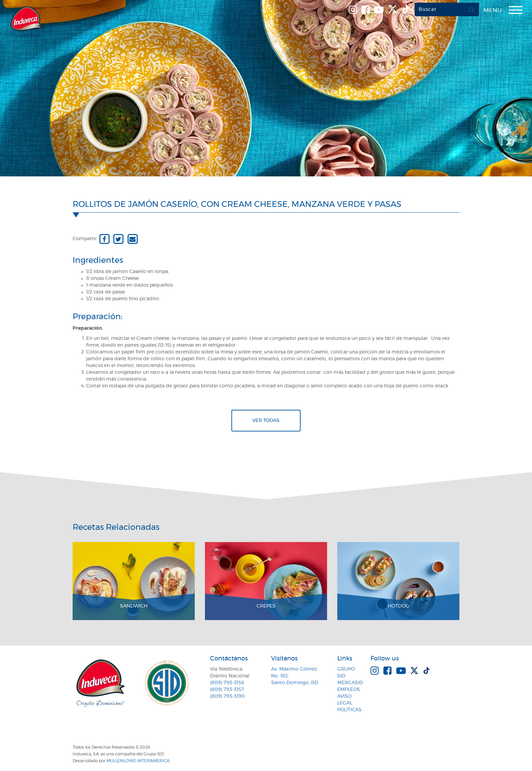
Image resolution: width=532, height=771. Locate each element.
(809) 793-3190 (227, 696)
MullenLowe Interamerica (138, 761)
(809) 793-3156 (227, 683)
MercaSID (350, 683)
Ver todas (266, 421)
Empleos (349, 690)
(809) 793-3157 (227, 690)
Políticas (349, 710)
